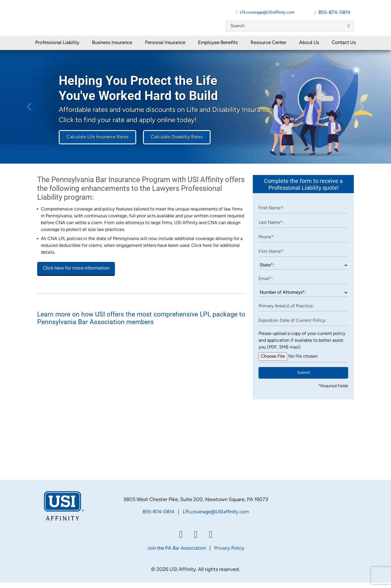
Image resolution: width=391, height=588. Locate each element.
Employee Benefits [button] (218, 48)
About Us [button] (309, 48)
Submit (303, 378)
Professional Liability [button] (57, 48)
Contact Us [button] (344, 48)
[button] (29, 112)
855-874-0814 (334, 13)
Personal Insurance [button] (165, 48)
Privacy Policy (229, 554)
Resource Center (268, 48)
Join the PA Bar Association (176, 554)
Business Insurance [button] (112, 48)
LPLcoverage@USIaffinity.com (267, 13)
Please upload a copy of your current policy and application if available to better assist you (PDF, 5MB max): (302, 346)
